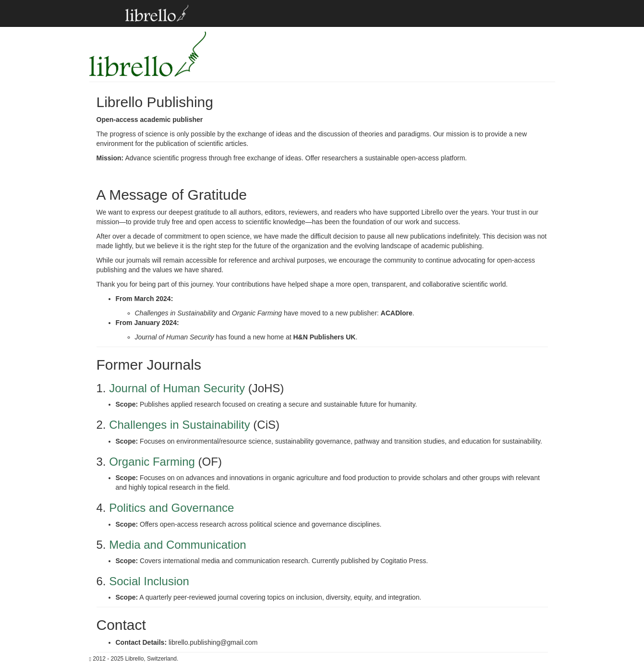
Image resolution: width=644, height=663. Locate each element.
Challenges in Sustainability (180, 425)
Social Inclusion (149, 581)
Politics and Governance (171, 508)
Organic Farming (152, 462)
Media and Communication (177, 545)
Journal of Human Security (177, 388)
